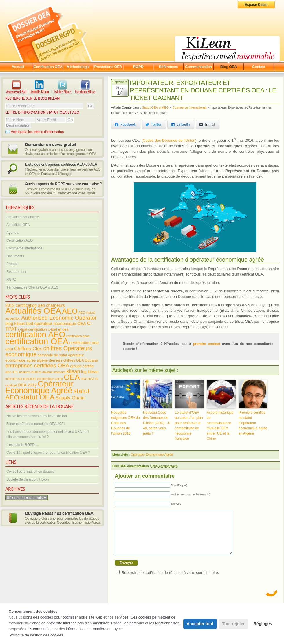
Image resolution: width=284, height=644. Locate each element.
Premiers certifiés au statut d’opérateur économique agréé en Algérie (253, 423)
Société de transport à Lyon (28, 479)
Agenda (12, 233)
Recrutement (16, 272)
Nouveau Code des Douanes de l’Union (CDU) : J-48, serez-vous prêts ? (157, 423)
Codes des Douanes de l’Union (169, 140)
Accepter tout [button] (200, 624)
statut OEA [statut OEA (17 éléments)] (37, 397)
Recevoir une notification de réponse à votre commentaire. (170, 581)
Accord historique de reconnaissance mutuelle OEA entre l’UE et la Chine (220, 426)
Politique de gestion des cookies (36, 635)
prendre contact (207, 344)
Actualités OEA (18, 225)
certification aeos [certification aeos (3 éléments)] (78, 336)
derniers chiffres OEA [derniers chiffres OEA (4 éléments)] (66, 360)
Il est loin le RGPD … (23, 445)
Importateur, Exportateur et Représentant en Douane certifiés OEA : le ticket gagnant (203, 90)
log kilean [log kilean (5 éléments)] (90, 372)
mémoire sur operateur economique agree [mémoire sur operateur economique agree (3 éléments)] (34, 379)
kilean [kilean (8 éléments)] (73, 371)
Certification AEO (20, 240)
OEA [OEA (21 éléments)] (72, 377)
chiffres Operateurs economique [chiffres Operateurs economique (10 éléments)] (49, 351)
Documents (15, 256)
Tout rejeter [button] (233, 624)
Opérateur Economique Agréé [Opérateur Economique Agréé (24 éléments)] (39, 387)
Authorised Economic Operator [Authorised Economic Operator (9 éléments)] (59, 318)
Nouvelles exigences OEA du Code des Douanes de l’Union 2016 (125, 423)
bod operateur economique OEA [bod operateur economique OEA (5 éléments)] (56, 324)
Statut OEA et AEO (155, 107)
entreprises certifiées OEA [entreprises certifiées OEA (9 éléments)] (37, 365)
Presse (12, 264)
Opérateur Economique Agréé (152, 455)
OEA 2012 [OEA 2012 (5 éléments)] (27, 385)
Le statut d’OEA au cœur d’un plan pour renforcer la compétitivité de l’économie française (189, 426)
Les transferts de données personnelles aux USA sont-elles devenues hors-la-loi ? (48, 434)
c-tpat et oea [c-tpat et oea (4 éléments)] (58, 329)
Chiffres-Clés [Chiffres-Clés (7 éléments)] (28, 349)
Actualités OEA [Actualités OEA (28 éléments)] (33, 311)
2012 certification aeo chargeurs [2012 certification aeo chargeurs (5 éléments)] (35, 305)
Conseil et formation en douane (31, 472)
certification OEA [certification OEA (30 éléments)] (37, 341)
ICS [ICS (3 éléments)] (15, 372)
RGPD (11, 280)
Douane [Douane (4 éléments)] (91, 360)
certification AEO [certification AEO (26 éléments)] (35, 334)
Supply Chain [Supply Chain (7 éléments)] (70, 398)
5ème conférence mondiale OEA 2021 (36, 424)
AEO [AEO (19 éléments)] (70, 311)
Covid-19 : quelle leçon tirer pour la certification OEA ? (48, 453)
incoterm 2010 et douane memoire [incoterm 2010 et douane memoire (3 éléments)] (42, 372)
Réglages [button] (263, 624)
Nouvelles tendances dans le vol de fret (37, 416)
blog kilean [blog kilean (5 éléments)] (15, 324)
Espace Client (256, 5)
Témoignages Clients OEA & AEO (32, 287)
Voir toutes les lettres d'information (34, 132)
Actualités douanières (23, 217)
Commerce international (25, 248)
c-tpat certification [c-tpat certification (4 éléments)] (32, 329)
